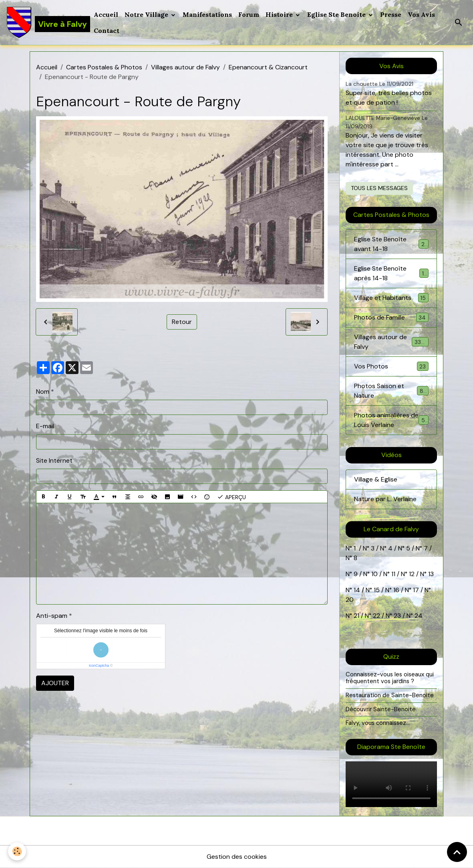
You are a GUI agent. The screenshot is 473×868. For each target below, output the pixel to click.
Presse (391, 14)
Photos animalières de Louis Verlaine (391, 420)
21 (357, 616)
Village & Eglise (376, 479)
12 (413, 574)
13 (431, 574)
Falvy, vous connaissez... (378, 723)
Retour (182, 322)
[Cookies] (17, 851)
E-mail (45, 426)
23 (397, 616)
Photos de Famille (391, 317)
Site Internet (54, 460)
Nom (43, 392)
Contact (107, 30)
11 (392, 574)
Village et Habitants (391, 298)
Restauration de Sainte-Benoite (390, 695)
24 (418, 616)
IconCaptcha (99, 666)
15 (377, 590)
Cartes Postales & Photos (104, 67)
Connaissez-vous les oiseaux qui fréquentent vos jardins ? (390, 678)
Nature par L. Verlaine (385, 499)
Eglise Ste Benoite (337, 14)
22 (376, 616)
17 (416, 590)
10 (374, 574)
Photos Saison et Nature (391, 391)
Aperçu (231, 497)
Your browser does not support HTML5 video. (391, 784)
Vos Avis (421, 14)
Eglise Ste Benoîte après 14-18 (391, 273)
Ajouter (55, 683)
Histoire (280, 14)
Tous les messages (379, 188)
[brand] (45, 22)
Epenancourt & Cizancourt (268, 67)
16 (396, 590)
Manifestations (207, 14)
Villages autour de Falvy (185, 67)
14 (357, 590)
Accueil (106, 14)
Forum (249, 14)
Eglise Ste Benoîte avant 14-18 (391, 244)
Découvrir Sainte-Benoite (381, 709)
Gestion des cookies (237, 857)
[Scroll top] (457, 852)
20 (350, 600)
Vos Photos (391, 366)
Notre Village (147, 14)
